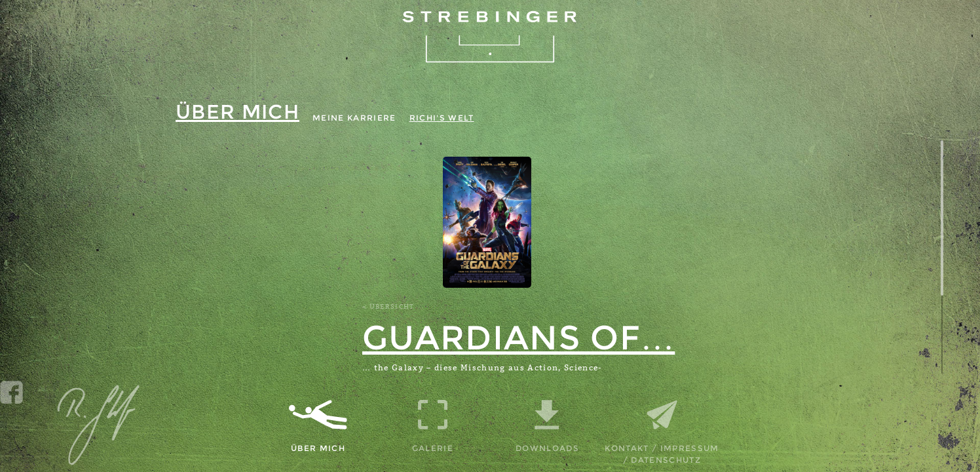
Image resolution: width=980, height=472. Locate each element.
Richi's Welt (442, 118)
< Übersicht (388, 307)
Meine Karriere (354, 118)
